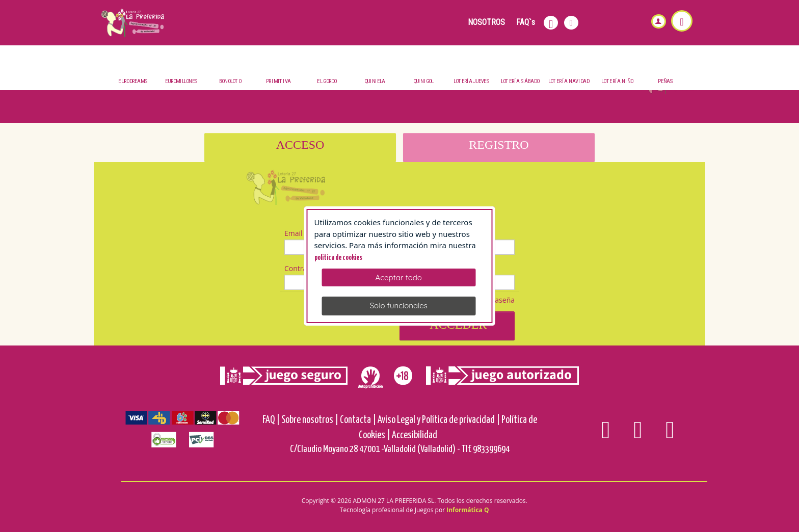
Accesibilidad (415, 435)
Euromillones (182, 82)
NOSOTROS (486, 22)
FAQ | (271, 420)
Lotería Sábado (520, 82)
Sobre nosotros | (310, 420)
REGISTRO (499, 145)
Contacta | (358, 420)
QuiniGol (423, 82)
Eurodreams (133, 82)
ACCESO (300, 145)
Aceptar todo (399, 277)
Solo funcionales (399, 305)
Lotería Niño (617, 82)
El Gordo (327, 82)
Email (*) (298, 233)
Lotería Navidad (569, 82)
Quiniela (375, 82)
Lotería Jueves (472, 82)
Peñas (666, 82)
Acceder (457, 325)
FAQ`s (526, 22)
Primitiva (278, 82)
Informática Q (468, 510)
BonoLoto (230, 82)
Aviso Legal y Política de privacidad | (439, 420)
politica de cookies (338, 258)
